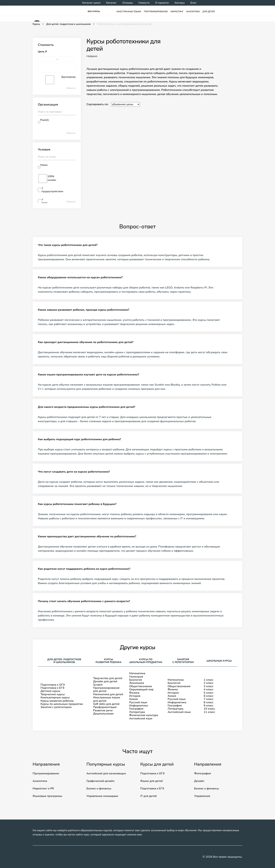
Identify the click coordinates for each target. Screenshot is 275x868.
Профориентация (105, 707)
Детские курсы (50, 691)
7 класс (209, 699)
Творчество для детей (108, 678)
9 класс (209, 706)
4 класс (209, 689)
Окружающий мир (141, 689)
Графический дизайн (100, 781)
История (135, 696)
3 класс (209, 686)
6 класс (209, 696)
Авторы (180, 3)
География (136, 709)
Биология (136, 680)
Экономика (137, 683)
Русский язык (138, 702)
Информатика (139, 706)
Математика (137, 673)
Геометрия (136, 677)
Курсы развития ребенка (57, 701)
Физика (134, 693)
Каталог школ (91, 3)
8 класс (209, 702)
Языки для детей (152, 781)
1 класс (209, 680)
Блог (193, 3)
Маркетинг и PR (43, 789)
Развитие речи (103, 710)
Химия (134, 699)
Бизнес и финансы (99, 789)
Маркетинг (177, 12)
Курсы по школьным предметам (62, 704)
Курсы (36, 24)
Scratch (98, 685)
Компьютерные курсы (55, 698)
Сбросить (71, 88)
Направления (46, 764)
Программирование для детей (106, 689)
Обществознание (141, 686)
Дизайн (199, 781)
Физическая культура (144, 715)
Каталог (111, 3)
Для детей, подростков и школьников (68, 24)
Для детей (209, 12)
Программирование (156, 12)
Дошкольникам (103, 714)
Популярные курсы (106, 764)
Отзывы (128, 3)
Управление (202, 796)
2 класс (209, 683)
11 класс (209, 712)
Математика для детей (108, 694)
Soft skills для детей (106, 704)
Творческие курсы (53, 694)
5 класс (209, 693)
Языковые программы (47, 796)
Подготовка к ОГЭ (53, 685)
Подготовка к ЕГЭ (52, 688)
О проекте (162, 3)
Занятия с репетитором (56, 707)
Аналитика (193, 12)
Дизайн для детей (105, 681)
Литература (137, 712)
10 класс (209, 709)
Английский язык (141, 719)
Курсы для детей (157, 764)
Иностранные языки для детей (107, 699)
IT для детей (148, 796)
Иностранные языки (129, 12)
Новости (144, 3)
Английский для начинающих (106, 773)
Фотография (202, 773)
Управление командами (102, 796)
